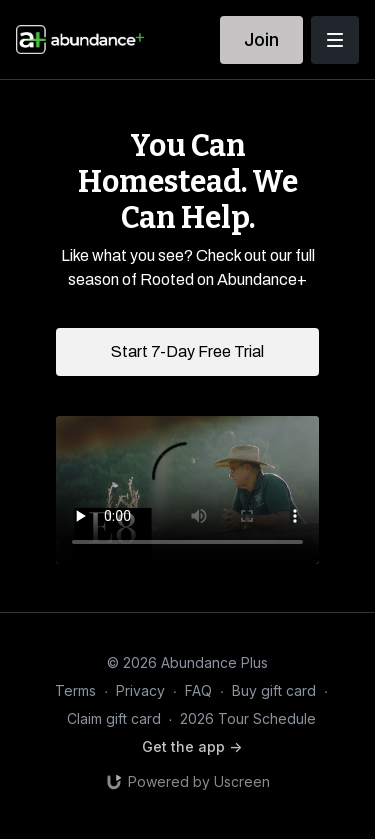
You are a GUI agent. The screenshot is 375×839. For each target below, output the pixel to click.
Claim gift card (114, 718)
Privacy (140, 690)
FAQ (198, 690)
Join (261, 39)
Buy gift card (274, 690)
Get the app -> (192, 746)
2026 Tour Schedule (248, 718)
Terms (75, 690)
